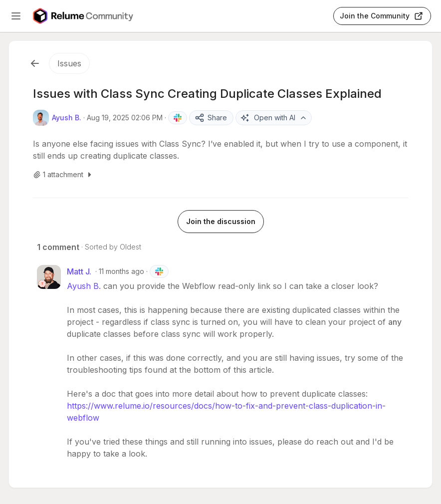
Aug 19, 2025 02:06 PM (125, 118)
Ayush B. (84, 286)
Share (211, 118)
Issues (69, 63)
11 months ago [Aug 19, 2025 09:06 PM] (121, 271)
